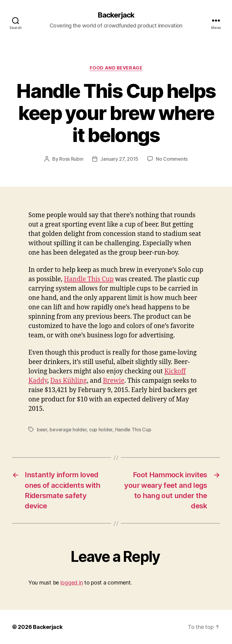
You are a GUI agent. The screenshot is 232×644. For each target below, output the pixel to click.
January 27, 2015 (119, 159)
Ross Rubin (71, 159)
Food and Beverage (116, 68)
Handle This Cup (89, 279)
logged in (72, 583)
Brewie (114, 381)
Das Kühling (69, 381)
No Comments (172, 159)
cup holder (101, 430)
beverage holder (68, 430)
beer (42, 430)
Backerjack (116, 15)
